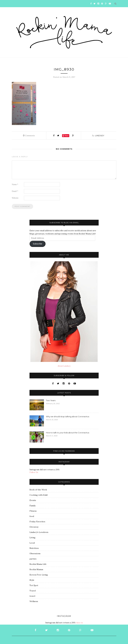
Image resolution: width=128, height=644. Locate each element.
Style (32, 580)
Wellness (34, 601)
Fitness (33, 511)
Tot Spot (34, 585)
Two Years (51, 400)
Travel (33, 591)
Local (32, 543)
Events (33, 500)
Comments (29, 136)
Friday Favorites (37, 522)
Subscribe (38, 244)
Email (15, 191)
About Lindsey (64, 366)
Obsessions (35, 553)
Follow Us (34, 472)
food (32, 516)
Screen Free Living (39, 575)
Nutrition (34, 548)
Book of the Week (38, 490)
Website (15, 198)
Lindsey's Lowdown (39, 532)
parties (33, 559)
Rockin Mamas (36, 569)
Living (32, 538)
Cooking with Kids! (39, 495)
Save (67, 136)
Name (15, 184)
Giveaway (34, 527)
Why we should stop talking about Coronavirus (68, 416)
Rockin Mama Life (38, 564)
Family (33, 506)
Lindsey (100, 136)
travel (32, 596)
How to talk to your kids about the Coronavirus (68, 433)
